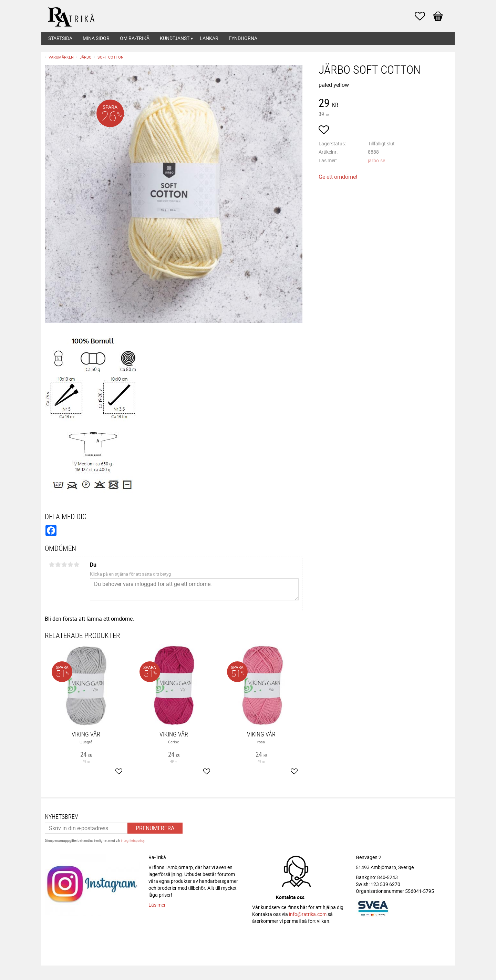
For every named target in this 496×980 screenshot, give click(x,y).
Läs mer (157, 905)
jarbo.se (376, 160)
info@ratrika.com (308, 914)
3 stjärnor (64, 565)
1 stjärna (52, 565)
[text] (385, 104)
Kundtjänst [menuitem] (175, 38)
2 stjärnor (58, 565)
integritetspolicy (133, 840)
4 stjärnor (70, 565)
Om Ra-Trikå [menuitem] (135, 38)
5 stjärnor (76, 565)
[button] (423, 16)
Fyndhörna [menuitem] (243, 38)
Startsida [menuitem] (60, 38)
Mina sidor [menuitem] (96, 38)
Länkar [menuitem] (209, 38)
